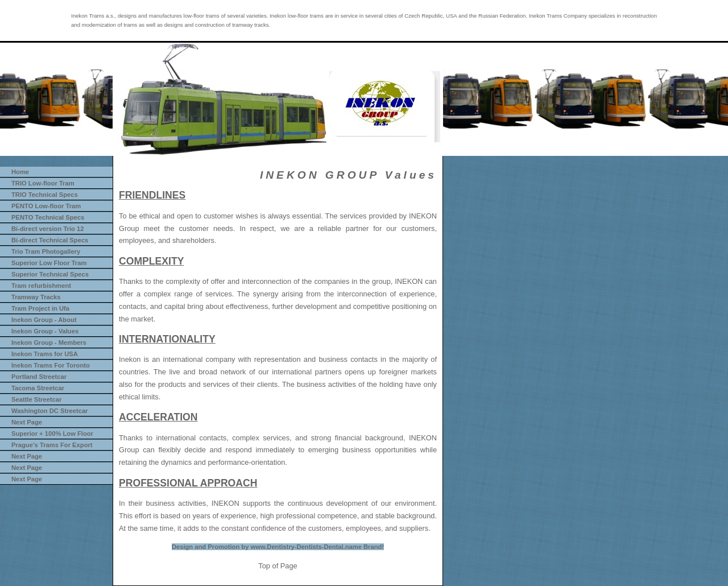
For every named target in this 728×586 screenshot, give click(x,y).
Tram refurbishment (41, 286)
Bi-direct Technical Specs (50, 240)
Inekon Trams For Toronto (51, 365)
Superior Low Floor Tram (49, 263)
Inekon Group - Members (49, 342)
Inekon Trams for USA (45, 354)
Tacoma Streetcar (38, 388)
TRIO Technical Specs (45, 195)
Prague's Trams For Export (52, 445)
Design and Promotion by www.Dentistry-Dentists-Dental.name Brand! (278, 547)
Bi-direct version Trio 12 (47, 229)
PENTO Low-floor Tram (46, 206)
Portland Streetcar (39, 377)
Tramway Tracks (36, 297)
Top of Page (278, 566)
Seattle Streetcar (36, 399)
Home (20, 172)
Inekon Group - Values (45, 331)
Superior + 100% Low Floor (52, 434)
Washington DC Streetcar (49, 411)
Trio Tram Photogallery (46, 251)
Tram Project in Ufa (40, 308)
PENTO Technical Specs (48, 217)
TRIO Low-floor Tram (43, 183)
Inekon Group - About (44, 320)
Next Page (27, 422)
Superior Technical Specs (50, 274)
